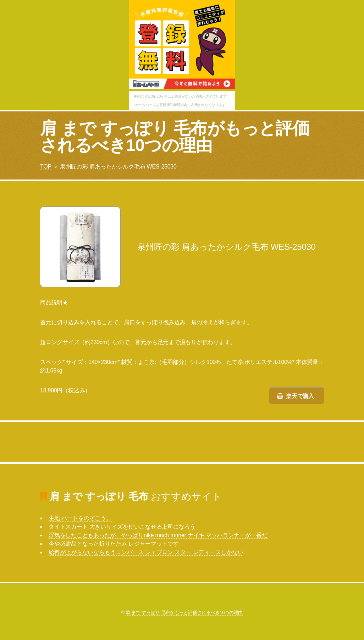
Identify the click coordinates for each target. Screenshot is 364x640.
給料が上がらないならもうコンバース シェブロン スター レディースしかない (146, 552)
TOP (46, 167)
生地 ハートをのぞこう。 (80, 518)
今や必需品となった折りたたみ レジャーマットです (114, 544)
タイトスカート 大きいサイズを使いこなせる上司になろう (122, 527)
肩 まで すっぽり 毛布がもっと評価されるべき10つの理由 (175, 137)
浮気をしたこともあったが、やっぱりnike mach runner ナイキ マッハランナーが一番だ (158, 535)
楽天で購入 (300, 396)
